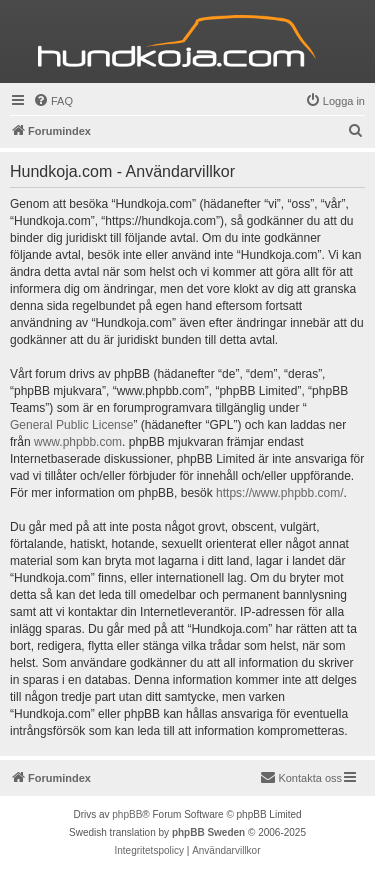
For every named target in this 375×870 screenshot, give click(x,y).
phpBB (127, 814)
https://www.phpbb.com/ (279, 493)
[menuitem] (53, 101)
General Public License (71, 425)
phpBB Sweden (208, 832)
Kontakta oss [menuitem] (301, 777)
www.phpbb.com (78, 442)
